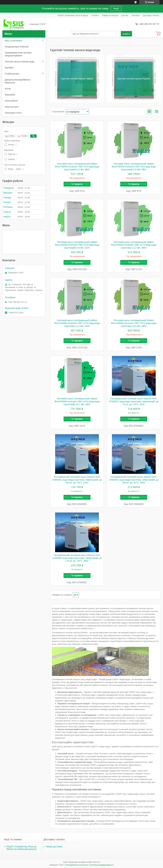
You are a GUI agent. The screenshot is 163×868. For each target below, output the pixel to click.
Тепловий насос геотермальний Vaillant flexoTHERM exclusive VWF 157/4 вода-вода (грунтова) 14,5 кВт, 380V (134, 323)
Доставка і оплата (151, 15)
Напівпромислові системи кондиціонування (18, 54)
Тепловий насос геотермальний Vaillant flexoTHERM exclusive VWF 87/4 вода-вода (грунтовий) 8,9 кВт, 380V (134, 167)
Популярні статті (13, 113)
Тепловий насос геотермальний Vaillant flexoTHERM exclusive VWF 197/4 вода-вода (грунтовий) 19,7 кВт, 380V (77, 401)
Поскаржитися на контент (77, 865)
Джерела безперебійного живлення (18, 81)
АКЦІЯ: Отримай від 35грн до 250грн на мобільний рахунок (21, 848)
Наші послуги (12, 107)
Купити (79, 184)
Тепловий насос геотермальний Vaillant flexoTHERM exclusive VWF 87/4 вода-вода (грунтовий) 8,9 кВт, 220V (77, 245)
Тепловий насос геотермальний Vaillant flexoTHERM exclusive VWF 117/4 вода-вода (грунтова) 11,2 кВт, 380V (134, 245)
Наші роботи (11, 101)
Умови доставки (54, 847)
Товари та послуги (110, 15)
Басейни (9, 68)
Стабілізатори (12, 74)
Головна (95, 15)
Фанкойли (10, 95)
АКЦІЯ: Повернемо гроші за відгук (73, 15)
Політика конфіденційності (102, 865)
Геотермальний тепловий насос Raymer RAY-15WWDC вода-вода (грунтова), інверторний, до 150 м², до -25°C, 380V (134, 480)
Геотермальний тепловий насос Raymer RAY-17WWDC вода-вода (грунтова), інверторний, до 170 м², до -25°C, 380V (77, 558)
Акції (116, 9)
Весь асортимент (14, 41)
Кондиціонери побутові (17, 47)
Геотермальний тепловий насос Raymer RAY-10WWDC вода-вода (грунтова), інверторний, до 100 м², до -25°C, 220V (77, 480)
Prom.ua (96, 862)
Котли (8, 89)
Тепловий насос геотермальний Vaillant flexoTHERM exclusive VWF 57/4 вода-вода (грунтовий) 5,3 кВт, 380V (77, 167)
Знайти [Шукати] (126, 34)
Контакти (136, 15)
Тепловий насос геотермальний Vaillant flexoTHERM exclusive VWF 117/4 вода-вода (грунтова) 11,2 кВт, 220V (77, 323)
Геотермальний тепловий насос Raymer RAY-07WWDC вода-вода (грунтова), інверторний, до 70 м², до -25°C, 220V (134, 401)
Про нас (125, 15)
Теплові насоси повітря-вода (20, 62)
